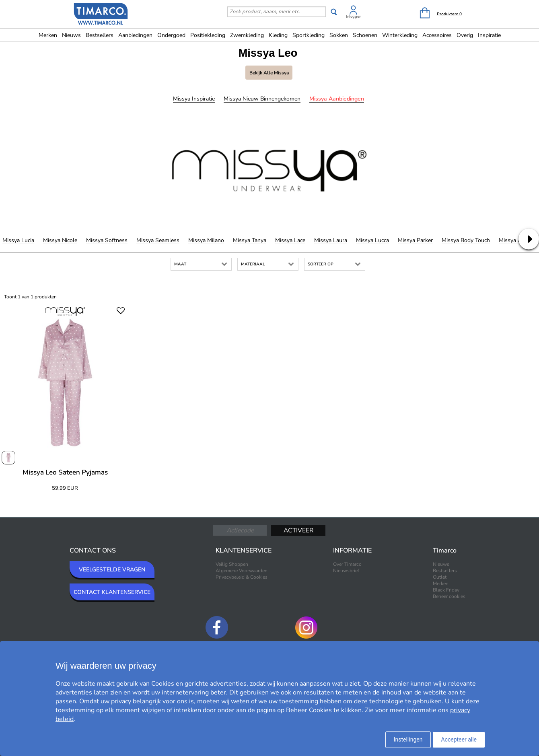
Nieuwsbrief (346, 571)
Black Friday (446, 590)
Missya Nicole (60, 240)
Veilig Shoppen (232, 564)
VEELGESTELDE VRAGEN (112, 570)
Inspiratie (489, 35)
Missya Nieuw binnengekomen (262, 99)
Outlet (440, 577)
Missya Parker (415, 240)
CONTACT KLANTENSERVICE (112, 592)
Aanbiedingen (135, 35)
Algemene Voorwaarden (242, 571)
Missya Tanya (250, 240)
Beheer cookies (449, 596)
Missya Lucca (372, 240)
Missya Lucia (18, 240)
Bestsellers (100, 35)
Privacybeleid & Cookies (242, 577)
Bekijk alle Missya (269, 73)
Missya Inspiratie (194, 99)
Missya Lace (290, 240)
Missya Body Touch (466, 240)
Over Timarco (347, 564)
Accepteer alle (459, 740)
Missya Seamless (158, 240)
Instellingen (408, 740)
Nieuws (71, 35)
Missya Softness (107, 240)
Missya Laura (331, 240)
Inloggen (354, 16)
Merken (48, 35)
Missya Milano (206, 240)
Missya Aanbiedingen (337, 99)
